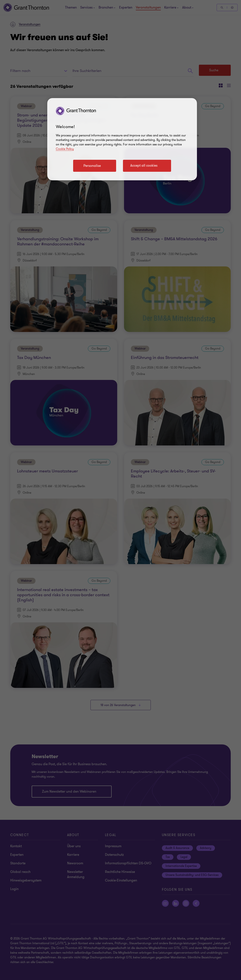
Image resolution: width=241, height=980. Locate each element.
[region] (122, 139)
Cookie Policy (65, 149)
